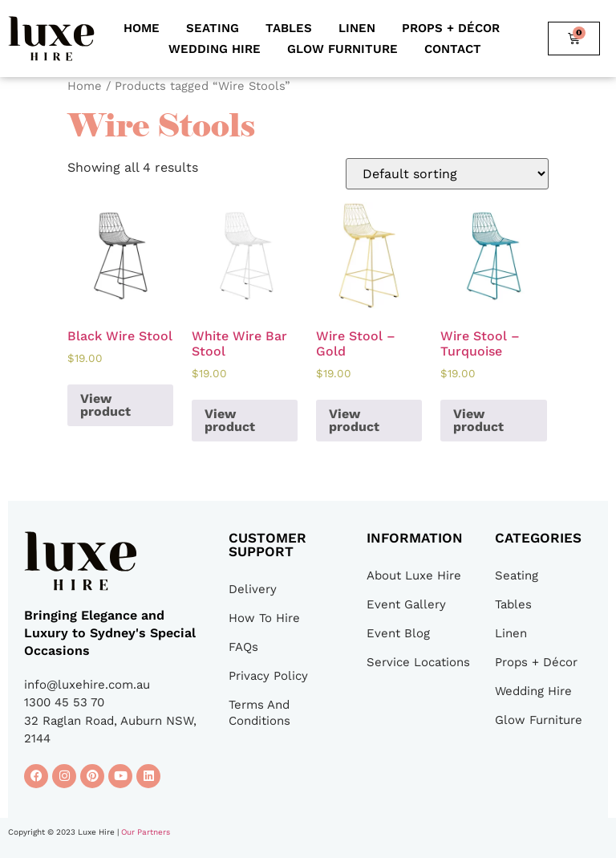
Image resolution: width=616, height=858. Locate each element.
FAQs (243, 647)
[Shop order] (447, 174)
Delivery (253, 589)
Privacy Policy (268, 676)
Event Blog (398, 633)
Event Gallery (406, 604)
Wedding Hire (215, 49)
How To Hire (264, 618)
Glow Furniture (342, 49)
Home (142, 28)
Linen (357, 28)
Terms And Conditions (259, 713)
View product (105, 405)
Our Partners (146, 832)
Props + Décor (451, 28)
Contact (453, 49)
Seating (213, 28)
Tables (289, 28)
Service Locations (418, 662)
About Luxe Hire (414, 575)
